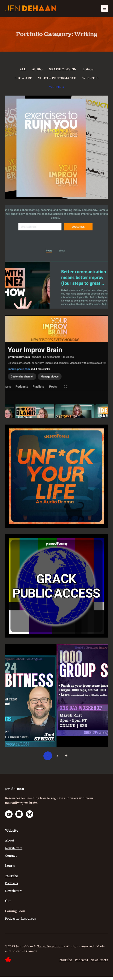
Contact (11, 856)
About (10, 840)
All (23, 69)
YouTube (11, 876)
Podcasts (12, 883)
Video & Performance (57, 78)
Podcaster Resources (20, 919)
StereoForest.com (50, 946)
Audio (37, 69)
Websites (90, 78)
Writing (56, 87)
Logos (88, 69)
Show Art (23, 78)
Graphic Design (63, 69)
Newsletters (14, 848)
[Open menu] (105, 8)
